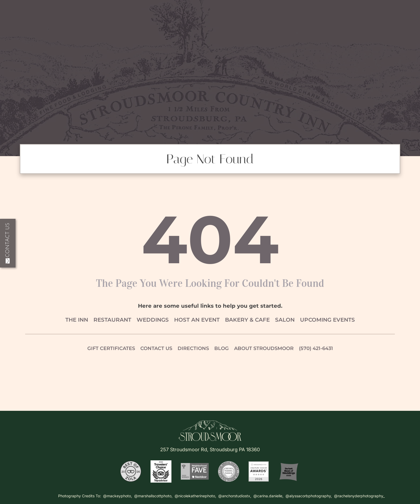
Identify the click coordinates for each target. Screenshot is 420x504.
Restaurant (112, 320)
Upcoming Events (327, 320)
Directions (193, 348)
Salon (285, 320)
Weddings (153, 320)
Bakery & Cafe (247, 320)
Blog (222, 348)
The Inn (77, 320)
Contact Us (8, 243)
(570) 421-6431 (316, 348)
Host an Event (197, 320)
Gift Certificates (111, 348)
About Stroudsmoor (264, 348)
